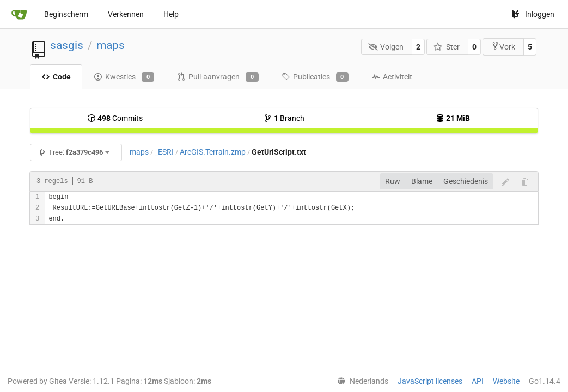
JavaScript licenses (430, 381)
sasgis (67, 45)
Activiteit (392, 77)
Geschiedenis (466, 181)
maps (111, 45)
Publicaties (315, 77)
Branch (284, 118)
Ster (447, 47)
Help (171, 14)
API (478, 381)
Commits (115, 118)
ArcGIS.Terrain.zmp (213, 152)
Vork (503, 47)
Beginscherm (66, 14)
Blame (422, 181)
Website (506, 381)
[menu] (361, 381)
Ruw (393, 181)
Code (56, 77)
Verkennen (126, 14)
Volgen (386, 47)
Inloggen (533, 14)
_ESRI (164, 152)
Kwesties (124, 77)
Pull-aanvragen (218, 77)
